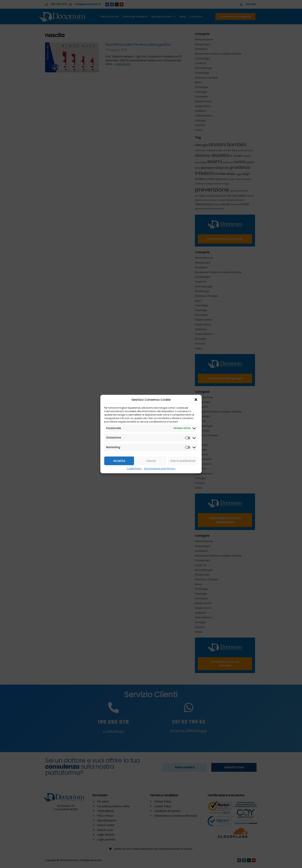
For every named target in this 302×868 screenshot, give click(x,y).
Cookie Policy (134, 469)
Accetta (119, 461)
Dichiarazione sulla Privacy (160, 469)
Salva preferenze (183, 461)
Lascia (151, 461)
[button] (196, 400)
